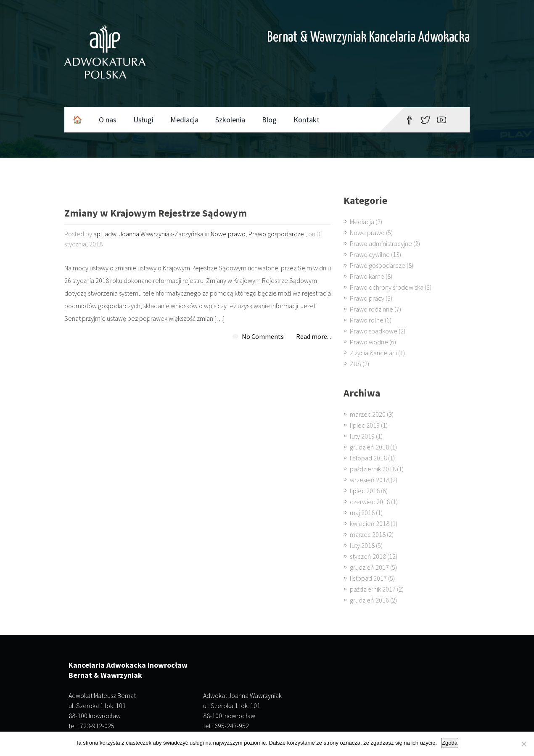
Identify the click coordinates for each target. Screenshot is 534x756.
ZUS (356, 364)
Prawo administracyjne (381, 243)
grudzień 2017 (369, 567)
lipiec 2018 (365, 491)
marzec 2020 (368, 414)
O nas (108, 120)
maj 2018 (362, 513)
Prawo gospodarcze (276, 234)
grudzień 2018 (369, 447)
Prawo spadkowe (374, 331)
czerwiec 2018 (370, 502)
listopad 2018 (368, 458)
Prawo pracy (367, 298)
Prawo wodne (369, 342)
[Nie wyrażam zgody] (523, 744)
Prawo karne (367, 276)
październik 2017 (373, 589)
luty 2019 (362, 436)
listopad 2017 (368, 578)
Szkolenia (230, 120)
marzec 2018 (368, 534)
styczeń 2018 (368, 556)
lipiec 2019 (365, 425)
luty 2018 (362, 545)
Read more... (313, 336)
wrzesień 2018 (370, 480)
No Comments (263, 336)
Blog (269, 120)
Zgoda (450, 743)
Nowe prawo (228, 234)
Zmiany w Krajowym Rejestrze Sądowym (156, 214)
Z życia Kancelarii (373, 353)
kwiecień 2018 (370, 523)
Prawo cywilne (370, 254)
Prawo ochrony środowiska (387, 287)
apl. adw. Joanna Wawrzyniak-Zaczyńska (148, 234)
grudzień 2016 (369, 600)
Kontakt (307, 120)
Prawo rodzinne (371, 309)
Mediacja (184, 120)
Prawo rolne (367, 320)
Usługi (143, 120)
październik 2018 (373, 469)
